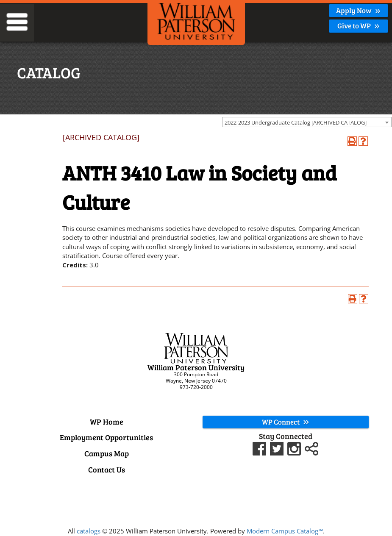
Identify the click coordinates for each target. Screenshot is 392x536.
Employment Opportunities (106, 437)
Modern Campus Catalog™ (285, 531)
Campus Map (107, 453)
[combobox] (307, 122)
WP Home (107, 422)
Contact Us (107, 469)
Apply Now (358, 10)
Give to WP (359, 26)
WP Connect (286, 422)
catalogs (89, 531)
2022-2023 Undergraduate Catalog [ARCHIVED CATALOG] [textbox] (296, 122)
